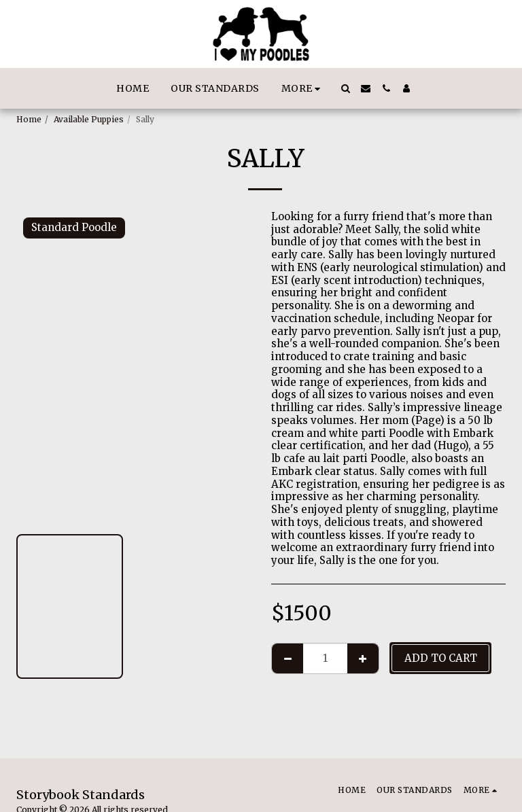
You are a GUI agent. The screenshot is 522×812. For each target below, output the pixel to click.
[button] (345, 88)
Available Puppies (89, 119)
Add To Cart (441, 658)
